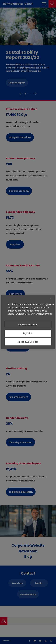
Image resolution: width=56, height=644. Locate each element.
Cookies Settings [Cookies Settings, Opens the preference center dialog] (28, 324)
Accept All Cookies (28, 342)
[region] (28, 322)
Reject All (28, 333)
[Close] (50, 299)
